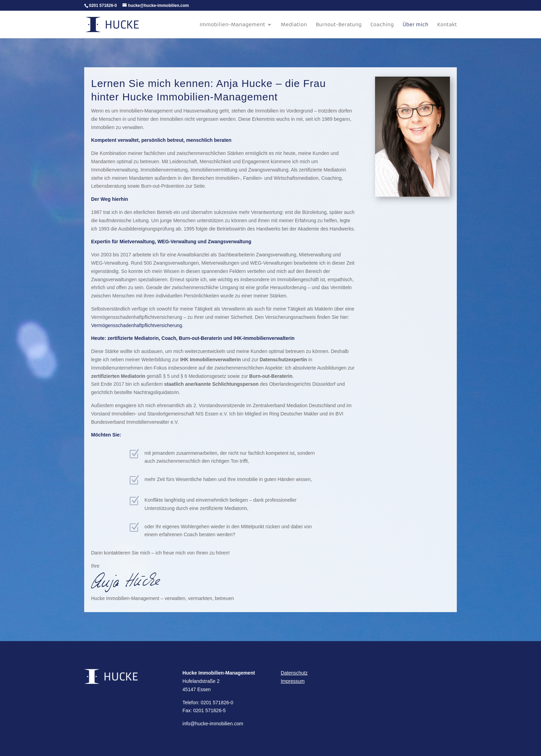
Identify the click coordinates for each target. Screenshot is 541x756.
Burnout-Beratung (339, 25)
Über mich (416, 25)
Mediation (294, 25)
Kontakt (447, 25)
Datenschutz (294, 673)
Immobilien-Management (232, 25)
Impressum (293, 681)
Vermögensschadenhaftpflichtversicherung (137, 325)
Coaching (382, 25)
